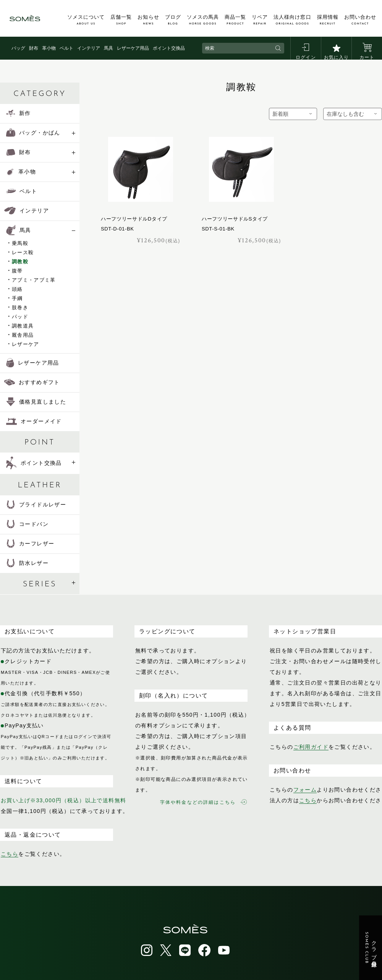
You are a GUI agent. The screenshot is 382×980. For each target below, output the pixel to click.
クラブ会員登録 (371, 948)
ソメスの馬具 (203, 20)
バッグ (18, 48)
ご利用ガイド (311, 747)
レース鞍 (23, 252)
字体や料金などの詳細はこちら (203, 802)
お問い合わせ (360, 20)
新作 (19, 113)
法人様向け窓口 (292, 20)
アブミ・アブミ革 (34, 280)
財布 (34, 48)
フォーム (305, 790)
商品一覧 (235, 20)
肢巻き (20, 307)
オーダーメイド (34, 421)
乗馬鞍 (20, 243)
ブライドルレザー (36, 505)
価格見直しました (36, 402)
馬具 (108, 48)
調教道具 (23, 326)
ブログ (173, 20)
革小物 (49, 48)
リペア (260, 20)
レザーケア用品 (133, 48)
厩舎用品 (23, 335)
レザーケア (26, 344)
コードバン (27, 524)
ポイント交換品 (169, 48)
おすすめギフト (32, 382)
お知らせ (148, 20)
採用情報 (328, 20)
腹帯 (17, 271)
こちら (10, 854)
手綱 (17, 298)
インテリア (89, 48)
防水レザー (27, 563)
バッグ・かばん (33, 133)
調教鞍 (20, 262)
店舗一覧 (121, 20)
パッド (20, 317)
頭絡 (17, 289)
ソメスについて (86, 20)
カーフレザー (30, 544)
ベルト (66, 48)
